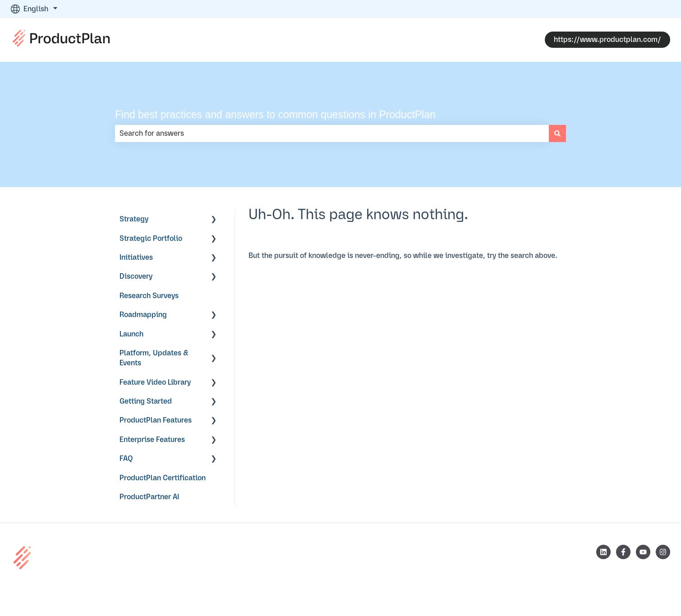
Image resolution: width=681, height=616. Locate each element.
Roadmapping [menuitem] (143, 315)
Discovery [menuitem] (136, 276)
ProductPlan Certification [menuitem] (163, 478)
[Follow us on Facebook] (623, 552)
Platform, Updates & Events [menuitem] (154, 358)
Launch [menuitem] (131, 334)
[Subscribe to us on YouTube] (643, 552)
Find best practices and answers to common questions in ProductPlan (275, 115)
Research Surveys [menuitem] (149, 296)
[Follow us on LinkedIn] (603, 552)
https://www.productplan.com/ (607, 40)
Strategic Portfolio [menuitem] (151, 239)
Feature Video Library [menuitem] (155, 382)
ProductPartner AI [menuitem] (149, 497)
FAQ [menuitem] (126, 459)
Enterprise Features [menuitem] (152, 440)
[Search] (557, 133)
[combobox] (332, 133)
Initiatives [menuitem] (136, 257)
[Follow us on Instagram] (663, 552)
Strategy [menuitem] (134, 219)
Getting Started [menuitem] (146, 401)
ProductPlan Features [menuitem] (156, 420)
